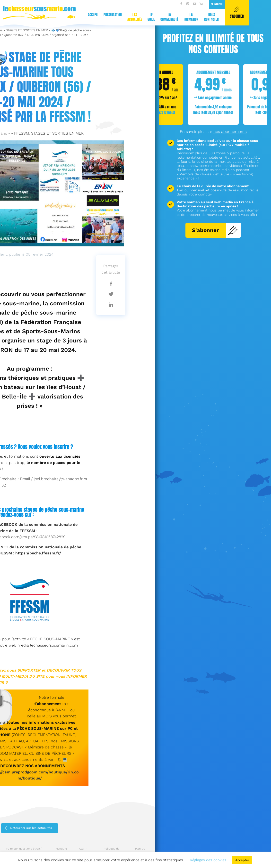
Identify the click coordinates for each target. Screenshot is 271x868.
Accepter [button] (242, 860)
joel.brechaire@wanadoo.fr (58, 479)
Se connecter (124, 4)
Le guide (58, 17)
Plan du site (140, 851)
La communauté (76, 17)
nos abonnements (230, 132)
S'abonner (215, 230)
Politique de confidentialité (112, 851)
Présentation (20, 15)
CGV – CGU (83, 851)
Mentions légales (62, 851)
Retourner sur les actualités (31, 828)
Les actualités (41, 17)
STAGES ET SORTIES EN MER (27, 30)
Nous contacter (118, 17)
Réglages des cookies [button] (208, 860)
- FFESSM (20, 133)
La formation (98, 17)
